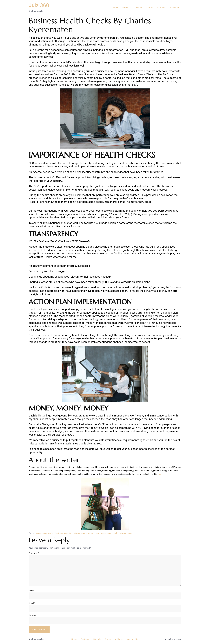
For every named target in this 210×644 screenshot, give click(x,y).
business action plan (45, 533)
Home (116, 7)
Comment (34, 553)
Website (32, 615)
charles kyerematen (103, 533)
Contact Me (174, 7)
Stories (149, 7)
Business (126, 7)
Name (32, 591)
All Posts (161, 7)
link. (159, 474)
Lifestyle (138, 7)
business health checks (82, 533)
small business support (123, 533)
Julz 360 (39, 5)
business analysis (63, 533)
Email (32, 603)
